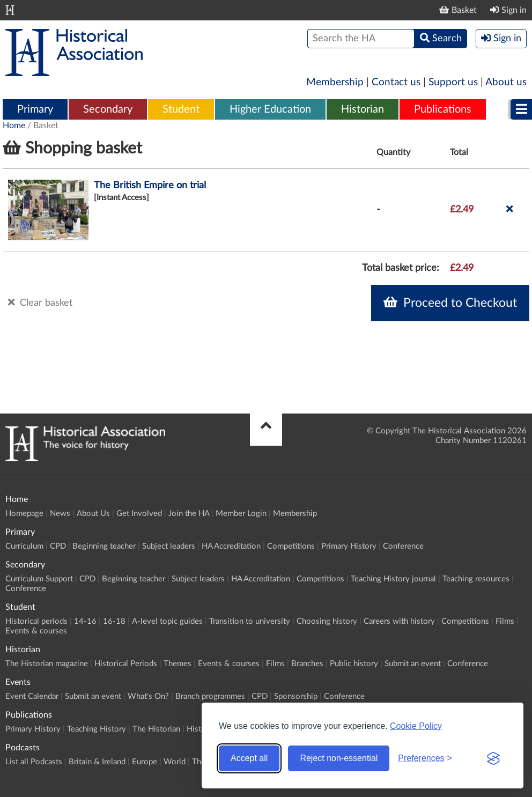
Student (181, 109)
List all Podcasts (34, 762)
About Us (93, 514)
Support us (453, 82)
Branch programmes (210, 696)
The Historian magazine (47, 664)
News (60, 514)
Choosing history (327, 621)
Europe (145, 762)
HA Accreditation (231, 546)
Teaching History (97, 729)
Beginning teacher (104, 546)
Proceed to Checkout (450, 302)
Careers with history (399, 621)
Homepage (24, 514)
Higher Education (270, 109)
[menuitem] (35, 110)
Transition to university (250, 621)
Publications (443, 109)
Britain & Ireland (97, 762)
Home (14, 126)
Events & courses (36, 631)
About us (506, 82)
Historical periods (36, 621)
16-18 (114, 621)
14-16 (85, 621)
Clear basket (40, 302)
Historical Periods (126, 664)
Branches (307, 664)
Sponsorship (296, 696)
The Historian (156, 729)
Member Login (241, 514)
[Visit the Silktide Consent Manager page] (493, 758)
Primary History (349, 546)
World (175, 762)
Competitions (291, 546)
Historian (363, 109)
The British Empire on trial (150, 186)
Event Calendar (32, 696)
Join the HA (189, 514)
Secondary (108, 109)
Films (505, 621)
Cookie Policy (416, 726)
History (200, 729)
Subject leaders (169, 546)
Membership (335, 82)
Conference (403, 546)
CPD (58, 546)
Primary (35, 109)
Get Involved (139, 514)
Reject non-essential (339, 758)
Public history (354, 664)
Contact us (396, 82)
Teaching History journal (393, 579)
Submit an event (413, 664)
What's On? (148, 696)
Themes (178, 664)
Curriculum (24, 546)
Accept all (249, 758)
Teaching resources (476, 579)
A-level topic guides (167, 621)
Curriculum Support (39, 579)
